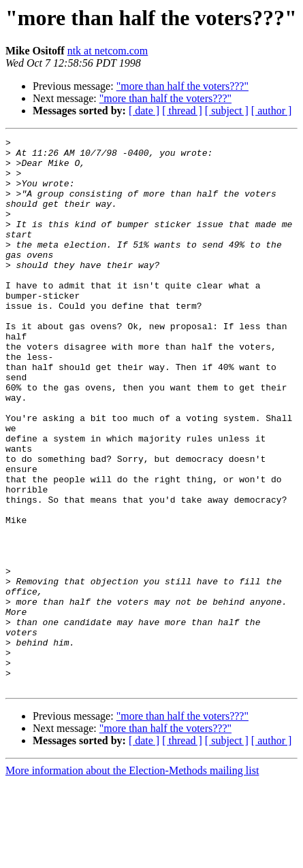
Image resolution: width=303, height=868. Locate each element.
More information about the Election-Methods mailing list (132, 856)
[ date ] (144, 111)
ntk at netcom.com (108, 51)
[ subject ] (227, 111)
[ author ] (272, 111)
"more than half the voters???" (182, 86)
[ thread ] (182, 111)
